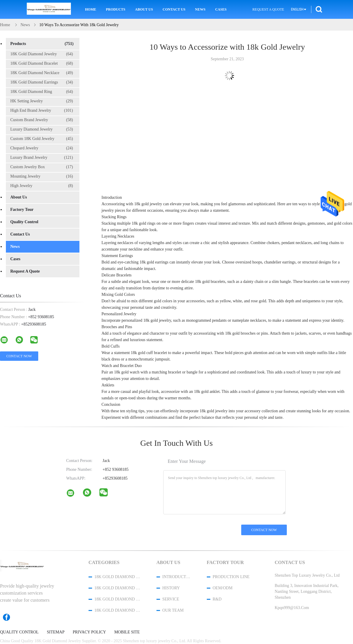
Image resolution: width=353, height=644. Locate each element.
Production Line (231, 577)
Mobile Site (127, 632)
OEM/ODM (223, 588)
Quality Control (24, 222)
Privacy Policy (89, 632)
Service (171, 599)
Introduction (177, 577)
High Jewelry (42, 186)
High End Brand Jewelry (42, 111)
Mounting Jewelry (42, 176)
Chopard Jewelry (42, 148)
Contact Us (174, 9)
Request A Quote (268, 9)
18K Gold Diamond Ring (42, 92)
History (171, 588)
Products (116, 9)
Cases (221, 9)
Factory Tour (22, 210)
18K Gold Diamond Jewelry (42, 54)
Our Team (173, 610)
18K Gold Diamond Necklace (42, 73)
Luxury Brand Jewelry (42, 158)
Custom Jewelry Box (42, 167)
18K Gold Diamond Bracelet (42, 64)
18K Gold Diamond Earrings (42, 82)
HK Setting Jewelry (42, 101)
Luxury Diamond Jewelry (42, 129)
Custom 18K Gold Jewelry (42, 139)
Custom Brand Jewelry (42, 120)
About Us (144, 9)
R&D (217, 599)
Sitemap (56, 632)
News (200, 9)
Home (91, 9)
